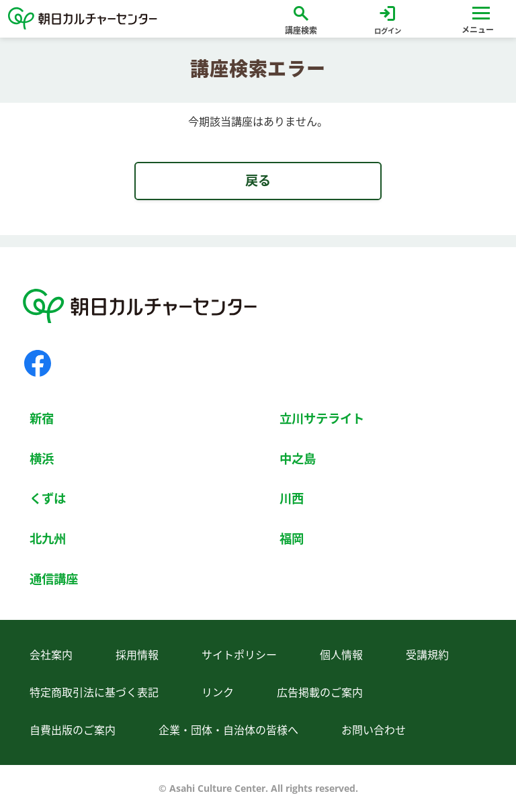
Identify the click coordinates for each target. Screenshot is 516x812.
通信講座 (54, 579)
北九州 (48, 538)
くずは (48, 498)
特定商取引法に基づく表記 (94, 692)
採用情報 (137, 655)
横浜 (42, 458)
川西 (292, 498)
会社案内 (51, 655)
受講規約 (427, 655)
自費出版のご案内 (73, 730)
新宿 (42, 418)
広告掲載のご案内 (320, 692)
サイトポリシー (239, 655)
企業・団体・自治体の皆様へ (228, 730)
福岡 (292, 538)
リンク (218, 692)
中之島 (298, 458)
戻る (258, 180)
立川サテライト (322, 418)
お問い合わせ (374, 730)
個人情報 (341, 655)
